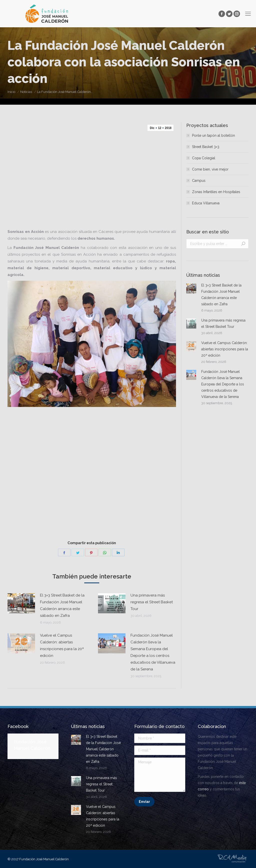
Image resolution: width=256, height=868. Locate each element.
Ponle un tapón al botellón (213, 135)
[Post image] (21, 603)
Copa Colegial (204, 158)
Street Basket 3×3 (206, 147)
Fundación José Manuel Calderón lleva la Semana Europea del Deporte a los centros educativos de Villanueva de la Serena (153, 652)
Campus (199, 181)
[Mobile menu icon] (248, 14)
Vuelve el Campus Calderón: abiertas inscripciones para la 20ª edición (62, 645)
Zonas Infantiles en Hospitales (216, 192)
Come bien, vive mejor (210, 169)
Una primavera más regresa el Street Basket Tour (152, 602)
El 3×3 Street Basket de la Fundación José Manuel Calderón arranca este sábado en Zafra (62, 605)
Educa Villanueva (206, 203)
